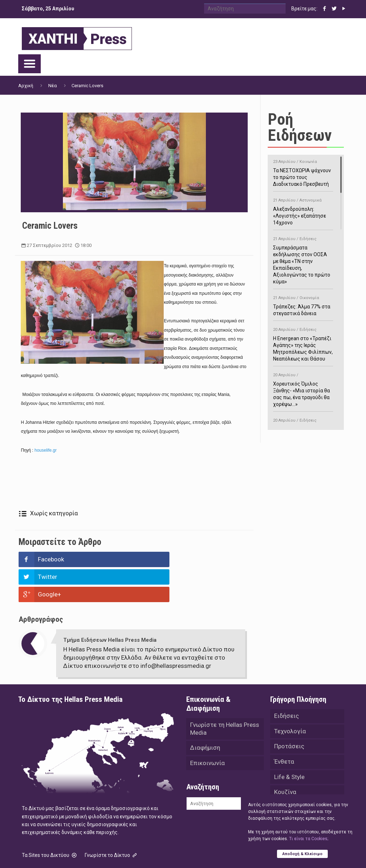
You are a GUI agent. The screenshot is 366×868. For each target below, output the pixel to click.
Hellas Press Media (110, 853)
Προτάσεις (289, 713)
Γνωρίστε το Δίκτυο (112, 820)
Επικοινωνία (207, 730)
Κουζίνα (285, 760)
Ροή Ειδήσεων (300, 127)
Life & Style (289, 744)
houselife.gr (45, 450)
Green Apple (226, 853)
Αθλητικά (287, 775)
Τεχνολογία (290, 697)
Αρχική (26, 86)
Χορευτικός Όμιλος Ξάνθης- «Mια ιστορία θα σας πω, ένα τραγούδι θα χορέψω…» (303, 388)
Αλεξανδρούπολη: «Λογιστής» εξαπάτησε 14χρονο (303, 210)
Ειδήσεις (286, 681)
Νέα (53, 86)
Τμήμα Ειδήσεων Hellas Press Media (110, 605)
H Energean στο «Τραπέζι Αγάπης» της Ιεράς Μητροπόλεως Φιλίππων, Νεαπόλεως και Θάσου (303, 343)
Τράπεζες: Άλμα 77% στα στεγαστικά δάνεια (303, 304)
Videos (284, 791)
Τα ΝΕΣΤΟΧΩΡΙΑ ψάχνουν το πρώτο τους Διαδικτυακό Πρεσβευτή (303, 172)
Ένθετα (284, 728)
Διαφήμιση (205, 714)
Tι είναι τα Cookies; (309, 838)
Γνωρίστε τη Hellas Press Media (225, 694)
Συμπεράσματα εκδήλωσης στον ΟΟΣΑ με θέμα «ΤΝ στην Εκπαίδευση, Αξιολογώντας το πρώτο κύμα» (303, 259)
